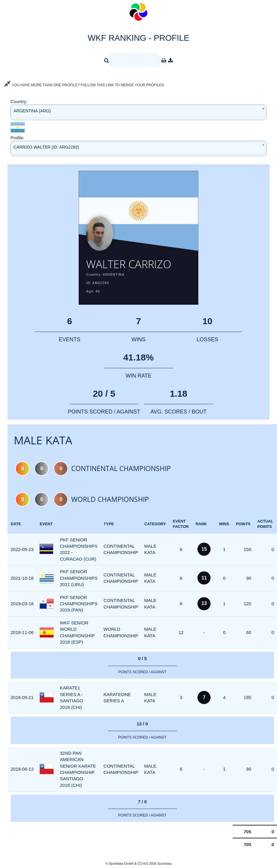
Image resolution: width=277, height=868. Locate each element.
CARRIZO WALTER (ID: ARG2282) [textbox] (46, 147)
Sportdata (165, 864)
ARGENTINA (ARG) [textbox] (32, 111)
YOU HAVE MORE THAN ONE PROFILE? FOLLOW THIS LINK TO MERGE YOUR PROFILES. (85, 85)
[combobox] (138, 112)
